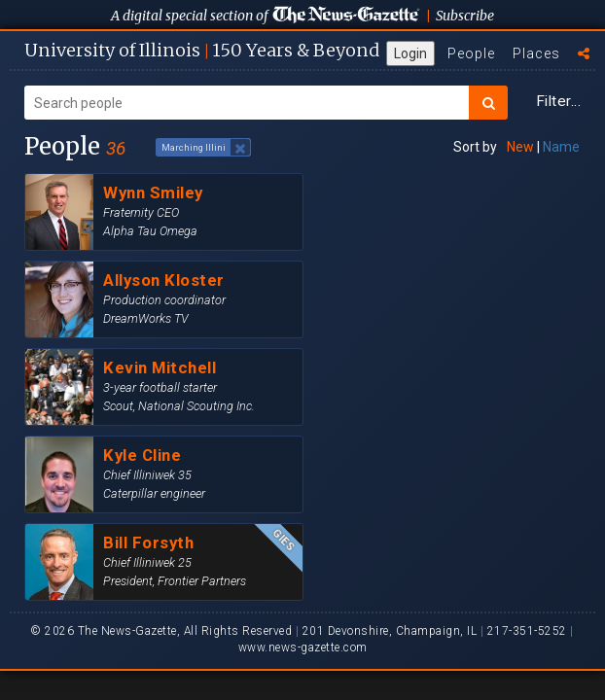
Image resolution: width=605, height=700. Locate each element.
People (471, 53)
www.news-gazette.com (303, 647)
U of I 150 (202, 50)
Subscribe (465, 16)
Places (536, 53)
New (520, 147)
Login (410, 53)
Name (561, 147)
